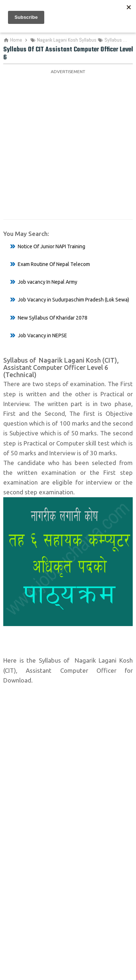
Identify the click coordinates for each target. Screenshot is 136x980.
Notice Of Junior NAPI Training (51, 246)
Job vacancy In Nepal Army (48, 282)
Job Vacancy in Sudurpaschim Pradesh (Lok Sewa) (73, 300)
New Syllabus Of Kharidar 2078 (53, 318)
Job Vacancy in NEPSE (42, 335)
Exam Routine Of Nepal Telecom (54, 264)
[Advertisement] (68, 144)
